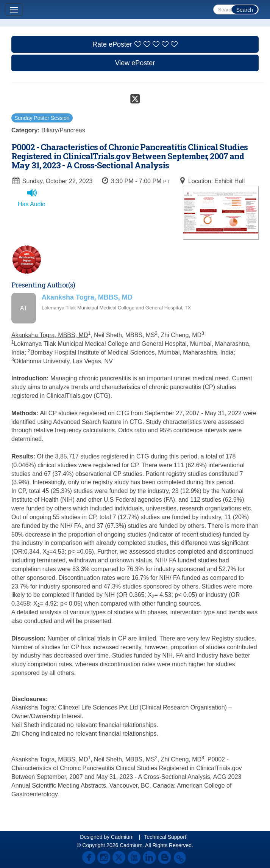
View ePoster (135, 63)
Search (245, 10)
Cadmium (122, 837)
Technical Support (165, 837)
